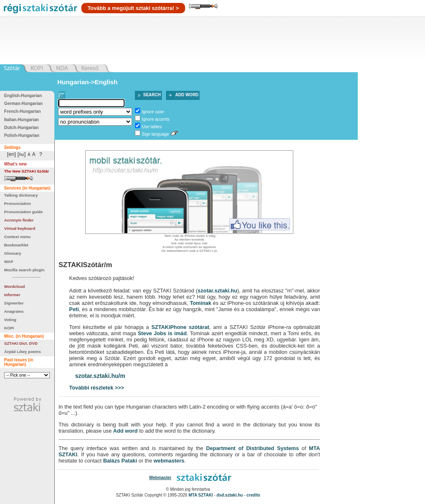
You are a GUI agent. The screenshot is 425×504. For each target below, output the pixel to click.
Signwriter (14, 303)
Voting (10, 320)
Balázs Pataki (120, 461)
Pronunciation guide (23, 212)
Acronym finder (19, 220)
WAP (9, 262)
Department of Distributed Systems (252, 448)
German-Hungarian (23, 103)
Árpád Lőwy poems (23, 352)
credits (253, 495)
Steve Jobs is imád (162, 333)
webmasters (169, 461)
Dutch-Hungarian (21, 128)
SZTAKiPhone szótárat (180, 327)
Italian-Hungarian (22, 120)
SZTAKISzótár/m (85, 265)
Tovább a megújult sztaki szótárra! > (133, 8)
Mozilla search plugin (24, 270)
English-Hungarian (23, 96)
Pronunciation (18, 203)
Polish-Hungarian (22, 135)
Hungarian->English (88, 82)
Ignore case (153, 112)
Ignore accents (156, 119)
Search (152, 95)
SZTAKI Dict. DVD (21, 343)
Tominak (200, 303)
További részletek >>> (97, 388)
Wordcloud (15, 286)
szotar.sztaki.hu (217, 291)
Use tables (152, 127)
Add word (187, 95)
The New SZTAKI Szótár (27, 171)
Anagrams (14, 311)
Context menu (17, 237)
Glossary (13, 253)
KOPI (9, 328)
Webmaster (160, 478)
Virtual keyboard (20, 228)
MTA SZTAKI (201, 495)
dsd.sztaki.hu (230, 495)
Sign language (155, 134)
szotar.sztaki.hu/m (100, 376)
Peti (74, 309)
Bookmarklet (16, 245)
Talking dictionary (21, 195)
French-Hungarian (22, 111)
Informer (12, 295)
